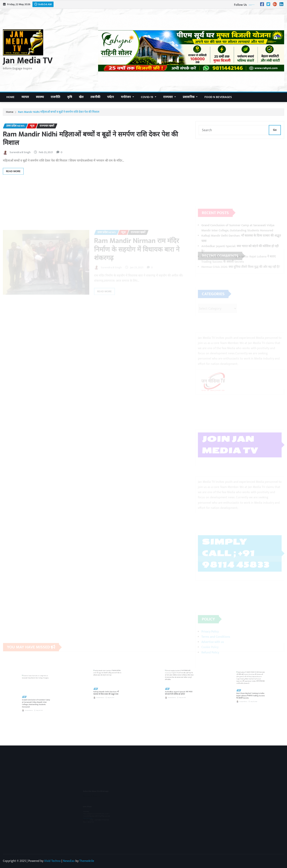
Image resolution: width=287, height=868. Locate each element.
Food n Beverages (218, 97)
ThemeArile (87, 861)
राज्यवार (170, 97)
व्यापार (25, 97)
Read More (13, 183)
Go (275, 134)
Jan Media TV (28, 61)
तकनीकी (95, 97)
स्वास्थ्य (40, 97)
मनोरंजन (127, 97)
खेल (81, 97)
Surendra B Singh (20, 164)
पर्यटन (111, 97)
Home (10, 97)
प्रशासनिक (190, 97)
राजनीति (55, 97)
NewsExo (69, 861)
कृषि (70, 97)
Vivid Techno (52, 861)
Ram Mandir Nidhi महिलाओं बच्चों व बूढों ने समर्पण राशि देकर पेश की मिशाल (59, 114)
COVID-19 (149, 97)
